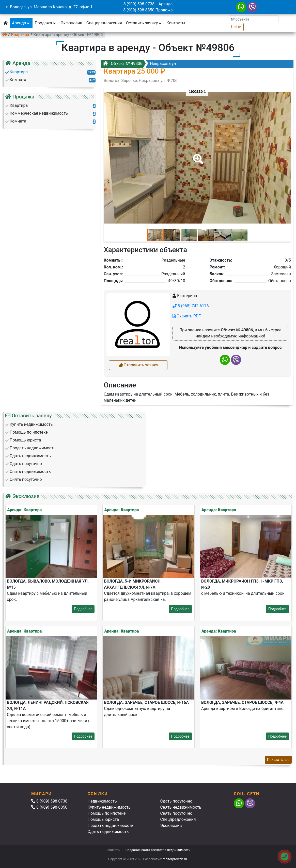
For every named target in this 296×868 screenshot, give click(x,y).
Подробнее (83, 609)
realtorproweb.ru (175, 859)
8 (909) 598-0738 (139, 4)
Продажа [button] (45, 23)
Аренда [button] (21, 23)
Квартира (20, 35)
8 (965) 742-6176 (191, 306)
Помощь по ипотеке (107, 813)
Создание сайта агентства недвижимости (158, 850)
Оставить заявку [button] (144, 23)
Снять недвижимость (181, 807)
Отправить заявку (138, 365)
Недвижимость (102, 801)
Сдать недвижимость (108, 832)
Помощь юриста (103, 819)
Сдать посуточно (176, 801)
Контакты (176, 23)
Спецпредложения (104, 23)
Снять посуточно (176, 813)
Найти (236, 27)
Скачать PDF (187, 316)
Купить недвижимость (109, 807)
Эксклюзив (72, 23)
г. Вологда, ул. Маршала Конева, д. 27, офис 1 (49, 7)
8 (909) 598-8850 (139, 10)
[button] (197, 156)
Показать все (278, 760)
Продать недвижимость (111, 826)
